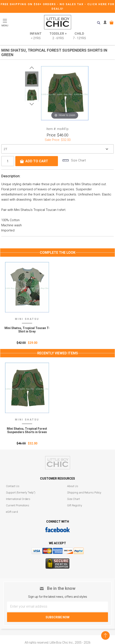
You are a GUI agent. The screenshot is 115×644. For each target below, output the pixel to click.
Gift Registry (75, 505)
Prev (32, 68)
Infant (36, 36)
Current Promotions (18, 505)
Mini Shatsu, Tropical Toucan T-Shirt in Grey (27, 330)
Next (32, 104)
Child (79, 36)
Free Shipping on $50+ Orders (29, 4)
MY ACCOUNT (106, 22)
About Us (73, 486)
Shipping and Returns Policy (84, 493)
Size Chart (73, 499)
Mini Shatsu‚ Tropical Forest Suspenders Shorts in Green (27, 430)
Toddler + (58, 36)
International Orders (18, 499)
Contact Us (13, 486)
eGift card (12, 512)
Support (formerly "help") (21, 493)
